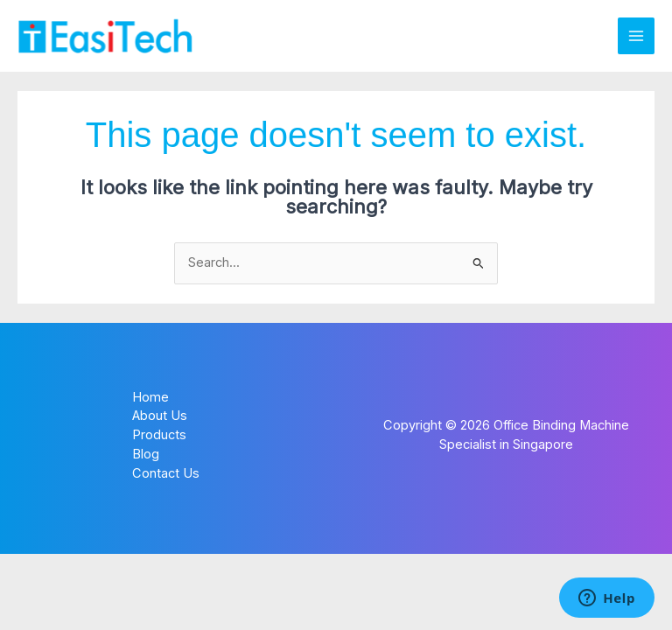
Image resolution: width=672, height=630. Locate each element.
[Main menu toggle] (636, 36)
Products (159, 435)
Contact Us (166, 473)
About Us (160, 416)
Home (150, 397)
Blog (146, 454)
